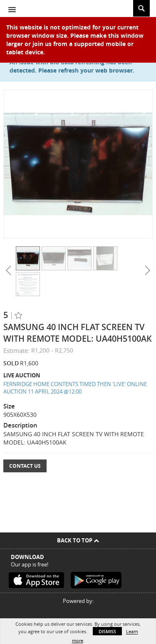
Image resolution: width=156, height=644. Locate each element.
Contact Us (25, 466)
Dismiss (107, 631)
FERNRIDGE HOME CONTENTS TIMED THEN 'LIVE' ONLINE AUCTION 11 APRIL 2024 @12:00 (75, 388)
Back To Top (78, 540)
